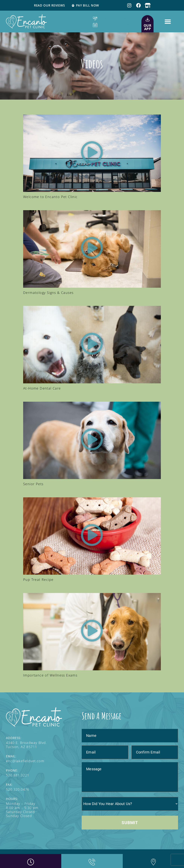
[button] (168, 21)
